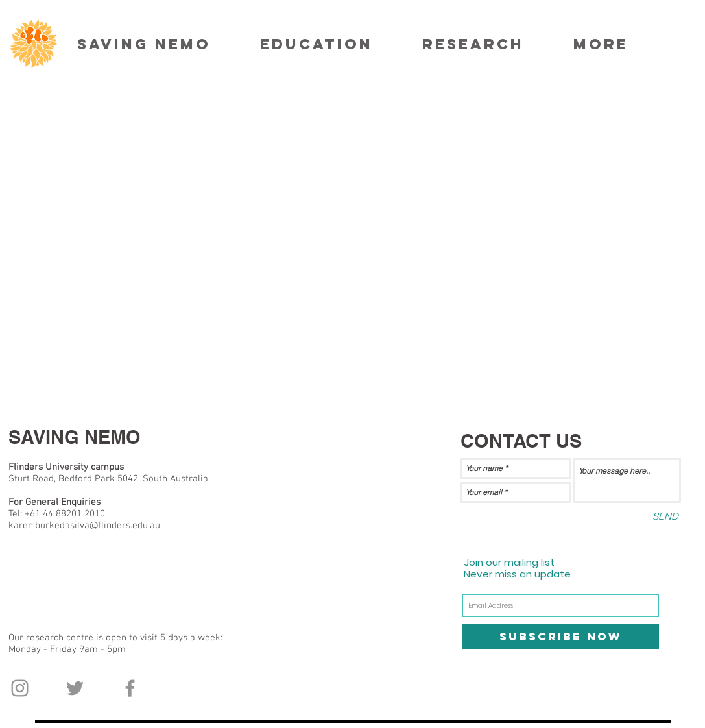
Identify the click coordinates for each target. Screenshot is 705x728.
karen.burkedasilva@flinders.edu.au (84, 526)
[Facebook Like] (33, 722)
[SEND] (665, 516)
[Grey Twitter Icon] (75, 688)
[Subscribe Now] (561, 637)
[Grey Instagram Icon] (20, 688)
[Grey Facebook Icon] (130, 688)
